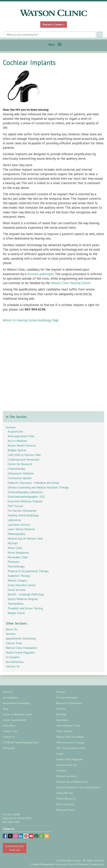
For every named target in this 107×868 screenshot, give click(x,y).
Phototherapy (16, 566)
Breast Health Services (22, 445)
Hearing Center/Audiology (23, 515)
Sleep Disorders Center (22, 585)
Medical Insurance (66, 776)
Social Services (17, 590)
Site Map (61, 714)
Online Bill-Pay (65, 793)
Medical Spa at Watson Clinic (25, 538)
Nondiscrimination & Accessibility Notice (78, 787)
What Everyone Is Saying (70, 742)
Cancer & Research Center (18, 714)
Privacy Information (67, 698)
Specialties (62, 720)
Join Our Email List (66, 765)
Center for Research (20, 464)
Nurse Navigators (18, 552)
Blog (5, 709)
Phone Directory (65, 804)
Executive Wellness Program (25, 501)
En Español (13, 657)
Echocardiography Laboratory (25, 492)
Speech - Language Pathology (26, 594)
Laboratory (14, 520)
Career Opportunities (15, 720)
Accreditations (15, 662)
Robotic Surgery (17, 580)
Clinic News (9, 726)
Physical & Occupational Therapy (28, 571)
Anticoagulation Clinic (21, 436)
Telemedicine (16, 604)
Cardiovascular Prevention (23, 459)
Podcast (61, 692)
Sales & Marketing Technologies (86, 864)
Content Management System (47, 864)
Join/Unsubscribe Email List (15, 848)
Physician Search (66, 810)
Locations (61, 770)
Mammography (16, 534)
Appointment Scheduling (21, 638)
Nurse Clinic (15, 548)
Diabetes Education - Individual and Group (33, 483)
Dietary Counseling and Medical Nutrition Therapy (38, 487)
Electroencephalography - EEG (26, 497)
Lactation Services (19, 525)
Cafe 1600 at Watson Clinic (24, 455)
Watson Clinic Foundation (21, 648)
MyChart (13, 543)
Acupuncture (15, 431)
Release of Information (69, 703)
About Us (11, 629)
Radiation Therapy (19, 576)
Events (60, 754)
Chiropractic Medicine (21, 473)
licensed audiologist (40, 274)
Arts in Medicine (17, 441)
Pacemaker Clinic (18, 557)
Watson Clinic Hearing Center (71, 283)
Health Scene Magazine (20, 652)
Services (11, 427)
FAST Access (15, 506)
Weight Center (16, 613)
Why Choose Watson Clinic (71, 748)
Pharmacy (14, 562)
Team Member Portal (68, 726)
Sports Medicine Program (23, 599)
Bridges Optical (17, 450)
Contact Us (13, 666)
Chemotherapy (16, 469)
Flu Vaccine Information (22, 511)
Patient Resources (66, 799)
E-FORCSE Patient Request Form (21, 742)
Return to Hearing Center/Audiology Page (31, 320)
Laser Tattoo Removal (21, 529)
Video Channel (64, 731)
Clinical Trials (14, 643)
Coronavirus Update (20, 478)
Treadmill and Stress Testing (25, 608)
